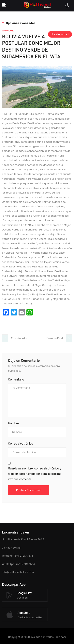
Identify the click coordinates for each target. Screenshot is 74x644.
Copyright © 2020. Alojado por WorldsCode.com (37, 637)
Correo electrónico (21, 444)
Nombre (13, 423)
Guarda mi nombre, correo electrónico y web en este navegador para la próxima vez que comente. (35, 474)
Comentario (16, 380)
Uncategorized (60, 34)
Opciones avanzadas (19, 23)
